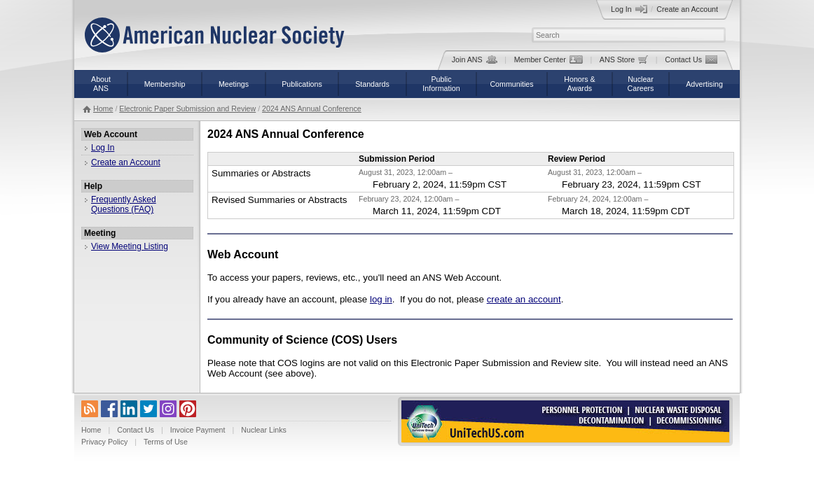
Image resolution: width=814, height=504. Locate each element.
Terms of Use (166, 442)
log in (381, 299)
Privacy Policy (104, 442)
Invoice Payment (198, 430)
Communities (511, 84)
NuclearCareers (641, 84)
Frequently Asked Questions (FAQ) (124, 204)
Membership (165, 84)
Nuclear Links (264, 430)
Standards (372, 84)
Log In (629, 9)
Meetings (234, 84)
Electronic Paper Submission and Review (187, 108)
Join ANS (475, 59)
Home (103, 108)
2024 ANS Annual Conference (312, 108)
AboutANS (101, 84)
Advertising (704, 84)
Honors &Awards (579, 84)
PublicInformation (441, 84)
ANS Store (624, 59)
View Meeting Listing (130, 246)
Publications (302, 84)
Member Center (549, 59)
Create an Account (687, 9)
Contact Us (691, 59)
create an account (524, 299)
